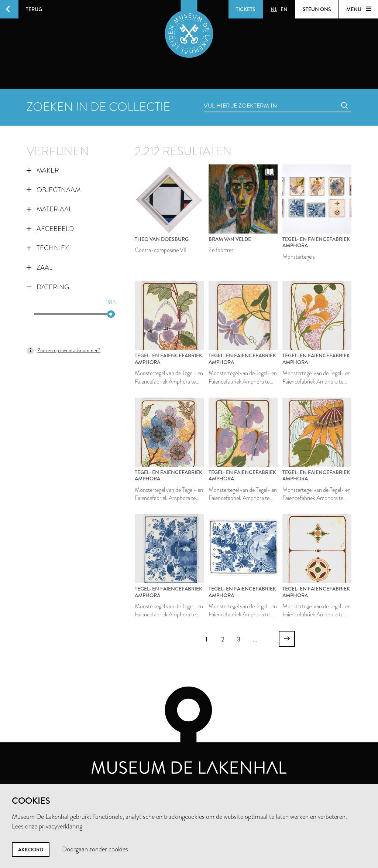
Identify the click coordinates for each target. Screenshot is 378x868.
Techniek (48, 248)
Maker (43, 170)
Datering (48, 287)
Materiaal (49, 209)
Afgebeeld (50, 229)
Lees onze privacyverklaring (47, 826)
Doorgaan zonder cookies (95, 849)
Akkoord (31, 850)
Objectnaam (54, 190)
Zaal (39, 268)
